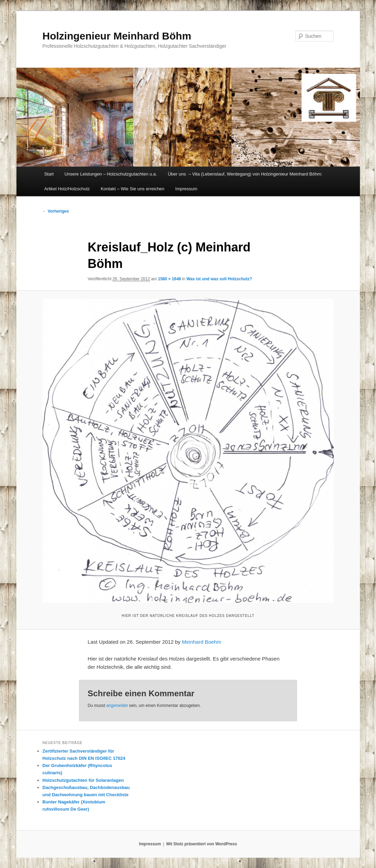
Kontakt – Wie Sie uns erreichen (133, 189)
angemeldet (117, 706)
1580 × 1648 (169, 279)
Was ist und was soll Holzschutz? (219, 279)
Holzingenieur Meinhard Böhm (117, 36)
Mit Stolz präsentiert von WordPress (202, 844)
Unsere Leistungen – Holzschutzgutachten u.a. (111, 174)
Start (49, 174)
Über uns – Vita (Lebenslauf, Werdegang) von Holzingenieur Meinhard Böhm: (245, 174)
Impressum (186, 189)
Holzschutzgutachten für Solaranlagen (83, 780)
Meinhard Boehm (202, 642)
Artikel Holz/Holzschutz (67, 189)
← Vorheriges (56, 211)
